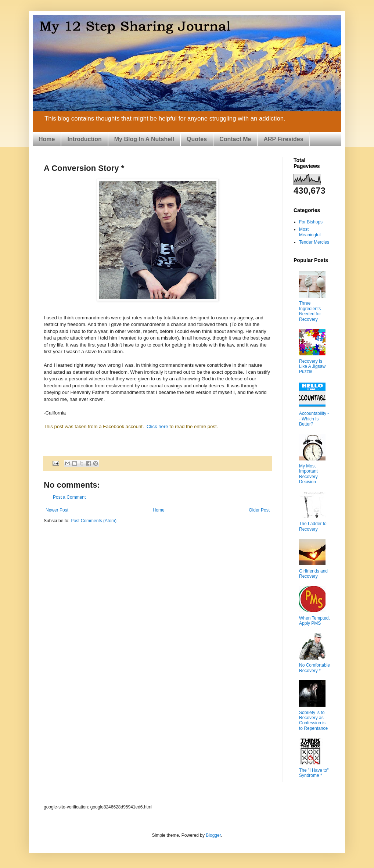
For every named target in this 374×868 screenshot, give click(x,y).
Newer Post (57, 510)
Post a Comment (69, 497)
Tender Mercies (314, 242)
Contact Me (235, 139)
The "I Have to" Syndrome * (314, 773)
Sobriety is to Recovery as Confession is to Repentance (313, 720)
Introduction (84, 139)
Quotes (197, 139)
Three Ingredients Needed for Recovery (310, 311)
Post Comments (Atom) (93, 521)
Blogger (213, 835)
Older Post (259, 510)
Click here (157, 426)
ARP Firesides (283, 139)
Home (47, 139)
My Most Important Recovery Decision (308, 474)
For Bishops (311, 222)
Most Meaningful (310, 232)
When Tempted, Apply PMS (314, 621)
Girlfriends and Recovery (313, 574)
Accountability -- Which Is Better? (314, 419)
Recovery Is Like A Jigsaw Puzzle (312, 367)
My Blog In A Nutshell (144, 139)
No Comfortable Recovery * (314, 668)
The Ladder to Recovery (313, 526)
